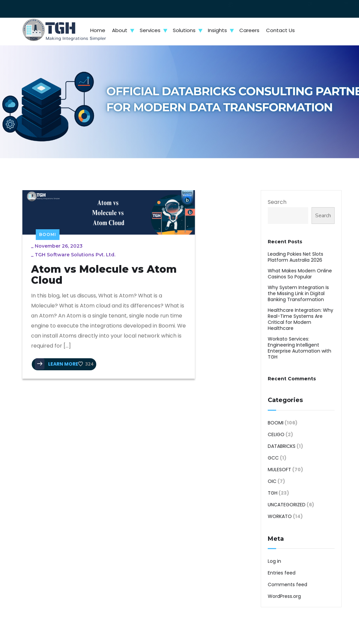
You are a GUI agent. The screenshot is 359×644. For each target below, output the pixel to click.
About (120, 30)
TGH (273, 493)
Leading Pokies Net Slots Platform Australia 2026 (295, 257)
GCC (273, 458)
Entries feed (282, 573)
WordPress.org (284, 596)
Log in (274, 561)
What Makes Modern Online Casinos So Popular (300, 274)
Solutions (184, 30)
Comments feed (287, 585)
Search (277, 202)
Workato (280, 516)
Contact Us (280, 30)
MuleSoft (279, 470)
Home (98, 30)
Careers (249, 30)
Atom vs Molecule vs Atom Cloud (68, 269)
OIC (272, 481)
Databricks (282, 446)
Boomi (48, 219)
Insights (217, 30)
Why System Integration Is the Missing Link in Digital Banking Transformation (298, 293)
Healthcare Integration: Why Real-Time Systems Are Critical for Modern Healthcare (301, 319)
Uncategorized (287, 505)
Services (150, 30)
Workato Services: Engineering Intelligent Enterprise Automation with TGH (300, 348)
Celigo (276, 434)
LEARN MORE (62, 409)
